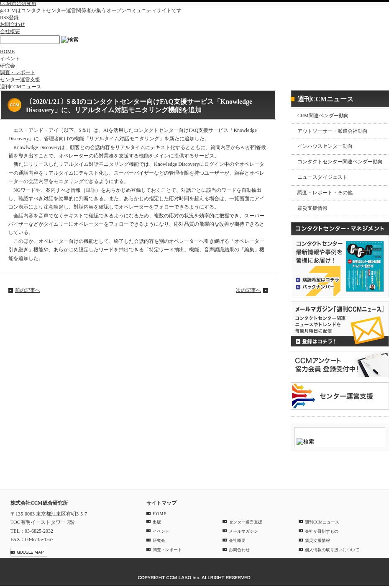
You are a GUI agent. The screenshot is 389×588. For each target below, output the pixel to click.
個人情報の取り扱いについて (332, 550)
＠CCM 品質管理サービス (340, 396)
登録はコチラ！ (340, 324)
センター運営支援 (20, 80)
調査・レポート (18, 72)
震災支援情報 (312, 208)
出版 (157, 522)
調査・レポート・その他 (325, 193)
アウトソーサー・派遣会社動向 (333, 131)
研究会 (8, 66)
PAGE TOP (378, 477)
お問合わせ (13, 24)
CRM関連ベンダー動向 (323, 116)
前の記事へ (28, 290)
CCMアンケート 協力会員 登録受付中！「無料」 (340, 365)
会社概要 (10, 31)
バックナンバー (317, 286)
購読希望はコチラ (317, 279)
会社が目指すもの (322, 531)
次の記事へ (248, 290)
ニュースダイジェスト (322, 177)
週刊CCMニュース (21, 87)
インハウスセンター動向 (325, 146)
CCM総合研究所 (18, 3)
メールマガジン (243, 531)
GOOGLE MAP (29, 552)
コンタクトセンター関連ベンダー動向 (340, 162)
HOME (7, 52)
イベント (10, 59)
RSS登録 (9, 18)
